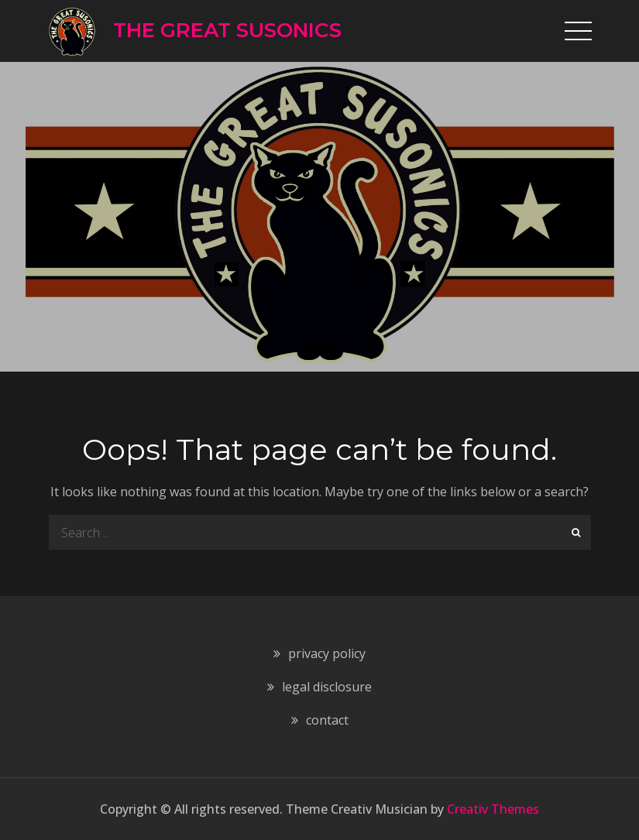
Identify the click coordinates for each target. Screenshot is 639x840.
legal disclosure (327, 687)
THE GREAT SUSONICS (227, 30)
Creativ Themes (493, 809)
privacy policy (327, 653)
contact (327, 720)
